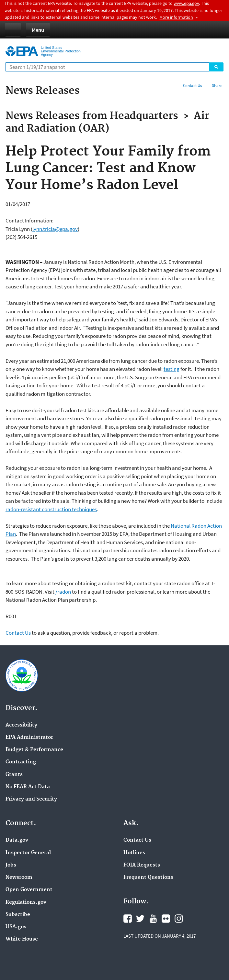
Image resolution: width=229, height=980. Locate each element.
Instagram (179, 919)
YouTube (153, 919)
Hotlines (134, 853)
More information (176, 17)
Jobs (11, 865)
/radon (63, 592)
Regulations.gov (26, 902)
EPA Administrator (29, 738)
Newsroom (19, 878)
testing (172, 369)
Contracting (21, 762)
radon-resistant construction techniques (51, 509)
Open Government (29, 890)
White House (22, 939)
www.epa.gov (186, 3)
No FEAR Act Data (28, 787)
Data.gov (17, 840)
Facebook (128, 919)
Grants (14, 775)
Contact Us (192, 86)
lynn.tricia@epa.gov (55, 229)
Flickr (166, 919)
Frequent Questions (148, 878)
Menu (38, 30)
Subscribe (18, 915)
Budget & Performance (34, 750)
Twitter (140, 919)
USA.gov (16, 927)
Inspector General (28, 853)
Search (216, 67)
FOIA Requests (142, 865)
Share (217, 86)
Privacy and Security (31, 799)
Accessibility (21, 725)
